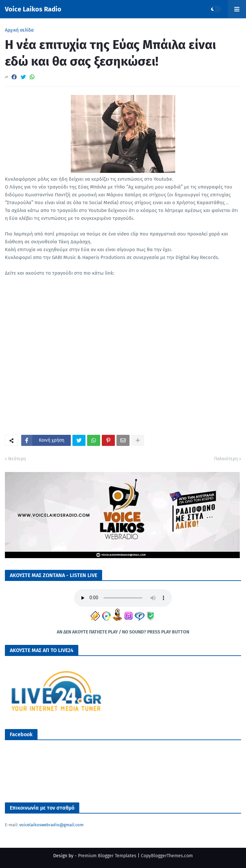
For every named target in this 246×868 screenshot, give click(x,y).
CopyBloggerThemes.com (167, 856)
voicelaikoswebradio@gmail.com (51, 825)
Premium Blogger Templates (107, 856)
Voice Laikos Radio (33, 9)
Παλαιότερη (226, 459)
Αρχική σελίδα (19, 30)
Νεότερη (17, 459)
